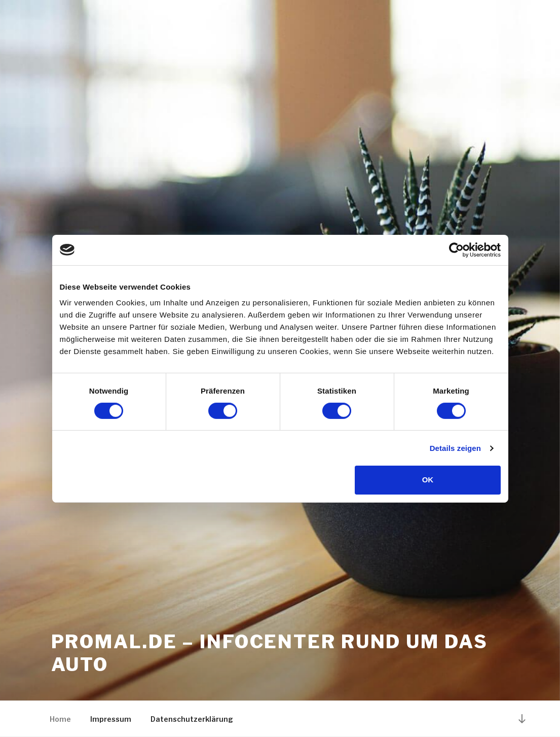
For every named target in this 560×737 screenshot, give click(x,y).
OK (428, 480)
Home (60, 719)
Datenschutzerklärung (192, 719)
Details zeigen (455, 448)
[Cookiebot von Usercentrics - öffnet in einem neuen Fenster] (456, 250)
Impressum (111, 719)
